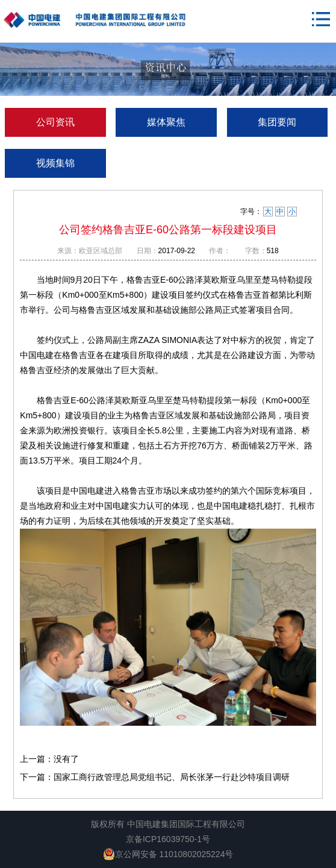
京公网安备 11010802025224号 (168, 854)
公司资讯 (55, 122)
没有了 (66, 759)
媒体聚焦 (166, 122)
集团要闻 (277, 122)
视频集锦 (55, 163)
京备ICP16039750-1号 (168, 839)
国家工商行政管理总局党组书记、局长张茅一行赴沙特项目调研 (172, 777)
